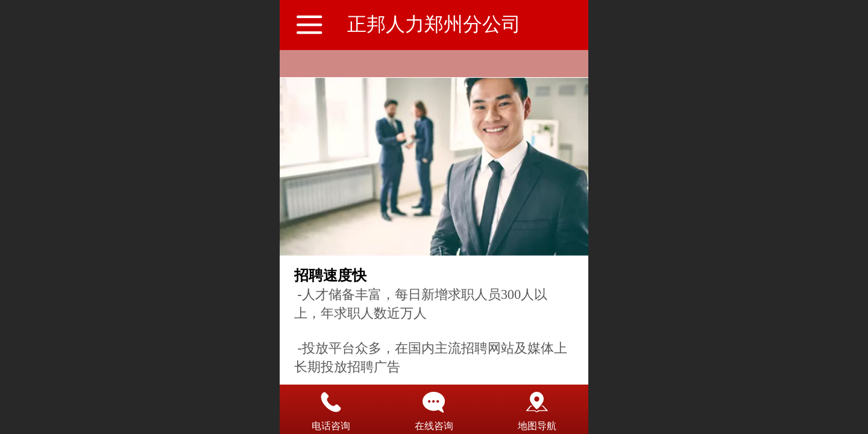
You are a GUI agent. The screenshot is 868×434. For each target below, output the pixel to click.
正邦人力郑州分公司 (434, 24)
